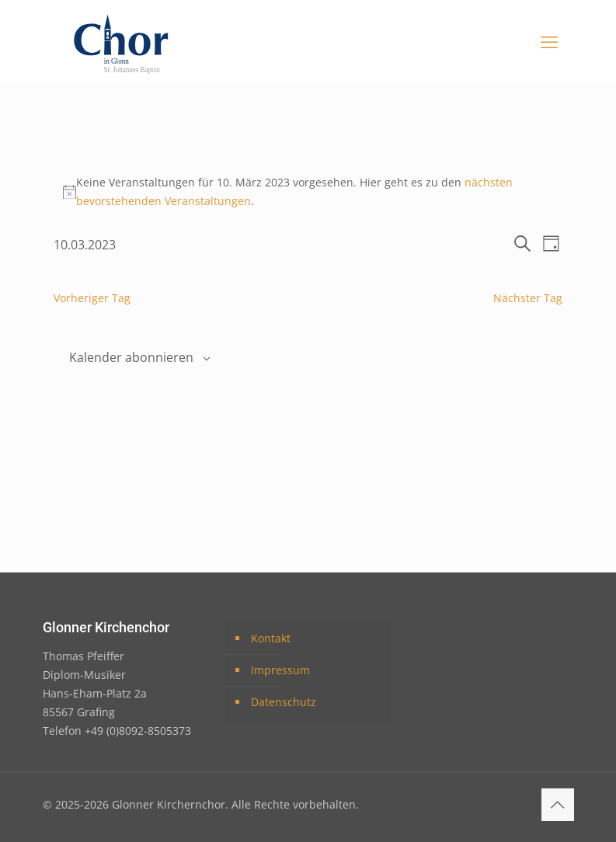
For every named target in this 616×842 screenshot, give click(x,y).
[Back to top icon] (558, 805)
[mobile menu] (549, 41)
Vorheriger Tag (92, 298)
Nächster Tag (528, 298)
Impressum (280, 670)
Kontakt (271, 638)
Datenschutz (284, 702)
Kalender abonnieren (131, 358)
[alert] (308, 192)
